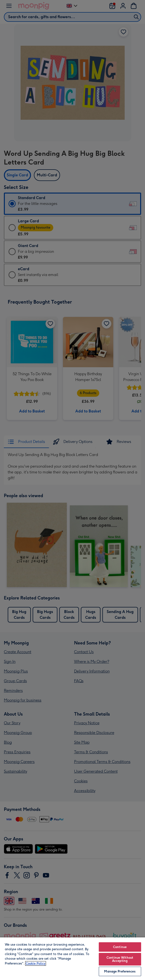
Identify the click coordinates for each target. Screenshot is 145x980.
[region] (72, 958)
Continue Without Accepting (120, 959)
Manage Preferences (120, 971)
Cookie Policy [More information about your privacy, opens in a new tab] (36, 963)
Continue (120, 947)
